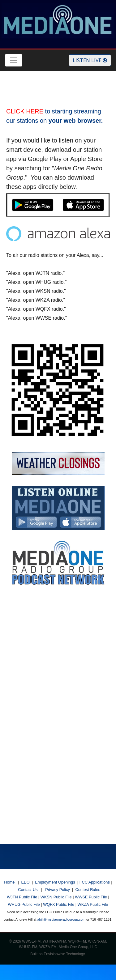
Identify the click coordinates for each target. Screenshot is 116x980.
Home (9, 882)
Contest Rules (88, 890)
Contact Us (28, 890)
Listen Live (90, 60)
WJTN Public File (22, 897)
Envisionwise (54, 954)
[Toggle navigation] (14, 60)
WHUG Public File (24, 904)
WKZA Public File (93, 904)
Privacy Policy (58, 890)
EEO (26, 882)
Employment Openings (55, 882)
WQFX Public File (59, 904)
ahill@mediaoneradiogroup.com (61, 919)
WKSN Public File (56, 897)
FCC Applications (95, 882)
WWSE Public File (91, 897)
